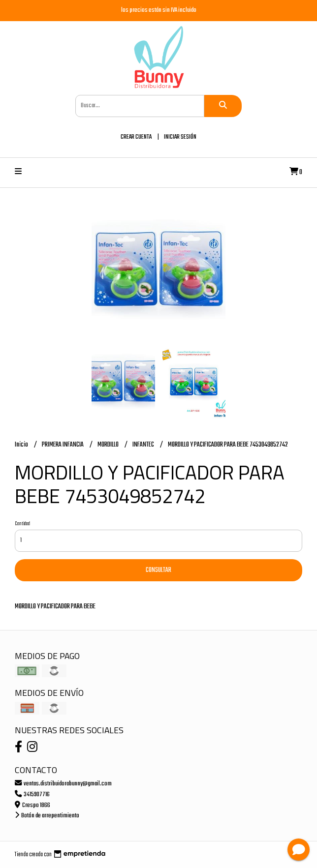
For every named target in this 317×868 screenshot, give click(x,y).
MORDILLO (109, 445)
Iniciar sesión (180, 137)
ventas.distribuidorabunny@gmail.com (63, 784)
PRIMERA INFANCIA (63, 445)
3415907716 (32, 794)
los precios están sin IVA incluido (159, 10)
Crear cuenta (136, 137)
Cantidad (22, 524)
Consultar (158, 570)
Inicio (22, 445)
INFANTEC (144, 445)
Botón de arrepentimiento (47, 816)
